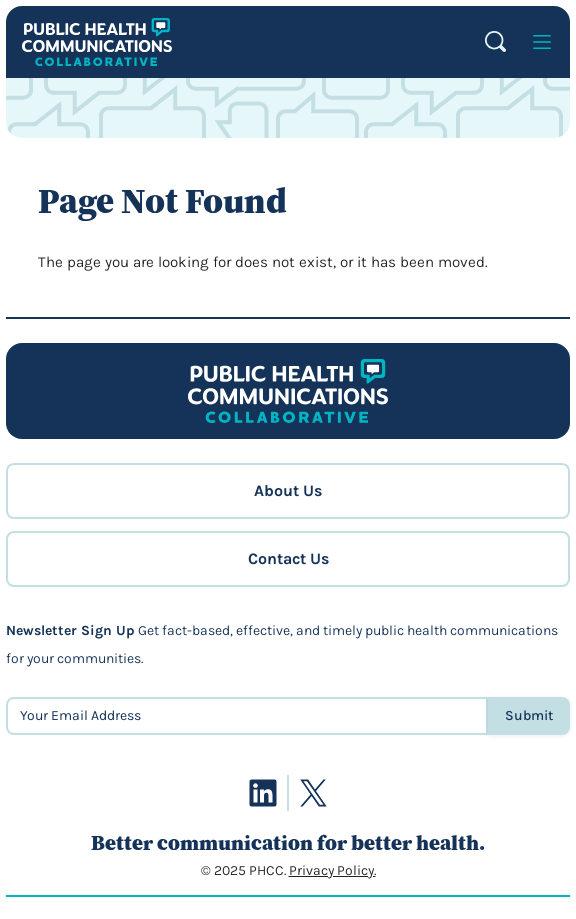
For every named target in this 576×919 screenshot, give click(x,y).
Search (495, 41)
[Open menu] (542, 42)
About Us (288, 490)
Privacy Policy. (332, 870)
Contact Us (288, 558)
